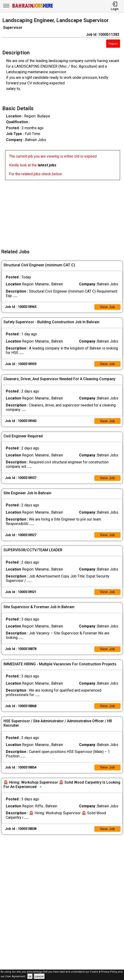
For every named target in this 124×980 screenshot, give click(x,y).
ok (30, 976)
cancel (39, 976)
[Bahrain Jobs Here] (33, 7)
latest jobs (47, 165)
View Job (107, 307)
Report (113, 44)
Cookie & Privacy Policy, (104, 972)
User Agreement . (16, 977)
